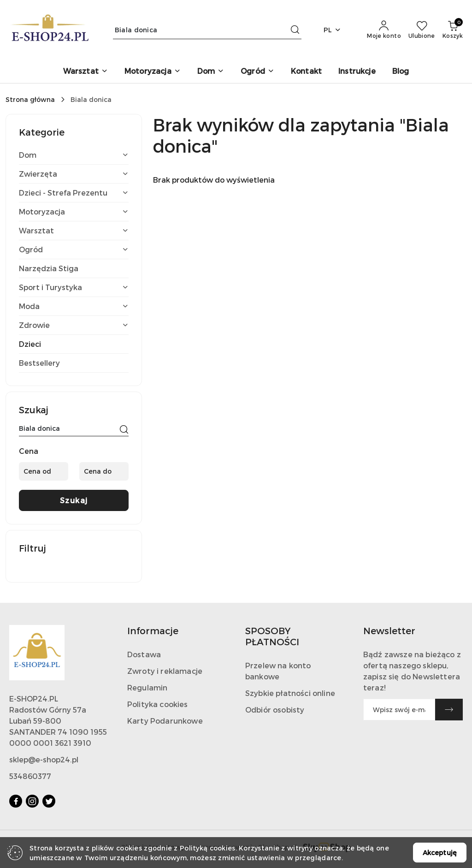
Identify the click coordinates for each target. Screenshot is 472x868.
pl (333, 30)
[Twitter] (49, 801)
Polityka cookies (158, 704)
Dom (74, 155)
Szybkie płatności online (290, 693)
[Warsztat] (86, 72)
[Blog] (401, 72)
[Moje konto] (384, 30)
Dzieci (30, 344)
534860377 (30, 776)
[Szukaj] (124, 430)
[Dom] (211, 72)
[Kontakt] (306, 72)
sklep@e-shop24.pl (44, 759)
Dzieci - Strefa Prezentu (74, 193)
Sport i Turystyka (74, 287)
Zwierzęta (74, 174)
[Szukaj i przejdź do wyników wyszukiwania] (295, 30)
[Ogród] (257, 72)
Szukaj (74, 500)
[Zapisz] (449, 710)
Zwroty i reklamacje (165, 671)
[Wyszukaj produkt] (207, 30)
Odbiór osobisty (275, 710)
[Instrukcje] (357, 72)
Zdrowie (74, 325)
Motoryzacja (74, 211)
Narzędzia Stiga (49, 268)
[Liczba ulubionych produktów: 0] (422, 30)
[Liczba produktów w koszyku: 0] (453, 30)
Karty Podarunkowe (165, 721)
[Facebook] (16, 801)
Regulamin (147, 687)
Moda (74, 306)
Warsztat (74, 230)
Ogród (74, 249)
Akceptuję (440, 853)
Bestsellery (39, 363)
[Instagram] (32, 801)
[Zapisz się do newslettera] (399, 710)
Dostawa (144, 654)
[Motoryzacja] (153, 72)
